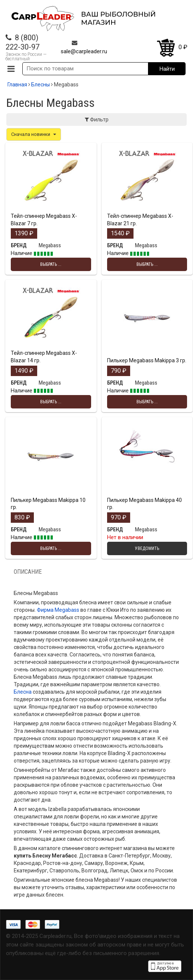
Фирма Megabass (58, 610)
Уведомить (147, 548)
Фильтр (97, 120)
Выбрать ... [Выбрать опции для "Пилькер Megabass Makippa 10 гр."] (51, 548)
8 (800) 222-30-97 (22, 42)
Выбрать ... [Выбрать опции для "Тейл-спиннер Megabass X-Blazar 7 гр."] (51, 264)
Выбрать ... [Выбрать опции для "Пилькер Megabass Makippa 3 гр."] (147, 402)
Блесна (23, 692)
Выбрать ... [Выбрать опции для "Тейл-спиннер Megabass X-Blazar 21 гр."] (147, 264)
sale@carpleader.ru (84, 51)
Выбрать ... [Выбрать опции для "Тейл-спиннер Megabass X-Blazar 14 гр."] (51, 402)
